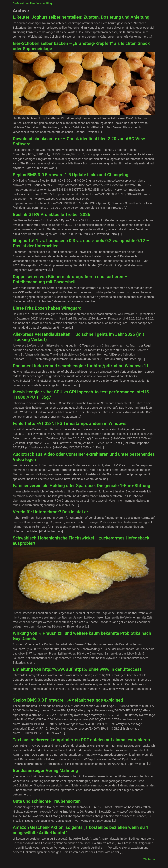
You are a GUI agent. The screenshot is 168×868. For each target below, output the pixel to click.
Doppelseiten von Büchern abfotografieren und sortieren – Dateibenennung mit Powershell (70, 279)
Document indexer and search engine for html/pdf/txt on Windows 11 (81, 366)
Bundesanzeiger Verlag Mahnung (45, 770)
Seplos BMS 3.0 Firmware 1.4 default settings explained (68, 700)
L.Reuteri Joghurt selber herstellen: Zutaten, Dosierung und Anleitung (81, 17)
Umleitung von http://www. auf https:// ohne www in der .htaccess (77, 669)
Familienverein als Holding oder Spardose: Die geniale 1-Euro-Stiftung (81, 486)
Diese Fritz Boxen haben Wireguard (47, 308)
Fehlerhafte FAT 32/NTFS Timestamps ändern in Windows (70, 423)
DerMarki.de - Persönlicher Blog (32, 3)
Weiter (149, 859)
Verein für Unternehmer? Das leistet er (50, 512)
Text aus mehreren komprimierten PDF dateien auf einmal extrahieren (81, 740)
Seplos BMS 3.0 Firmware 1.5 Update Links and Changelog (71, 175)
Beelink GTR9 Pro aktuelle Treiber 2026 (51, 214)
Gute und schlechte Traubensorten (47, 801)
